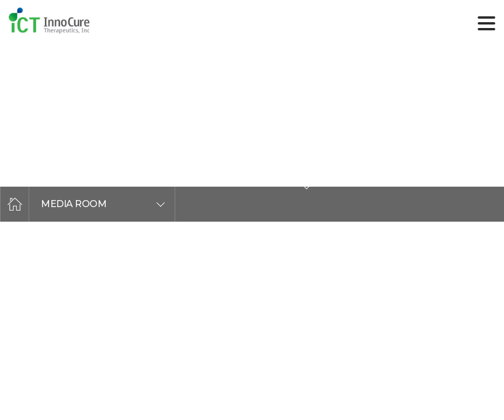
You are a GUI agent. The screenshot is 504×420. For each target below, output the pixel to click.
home (15, 204)
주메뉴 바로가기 (0, 0)
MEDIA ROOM (74, 204)
